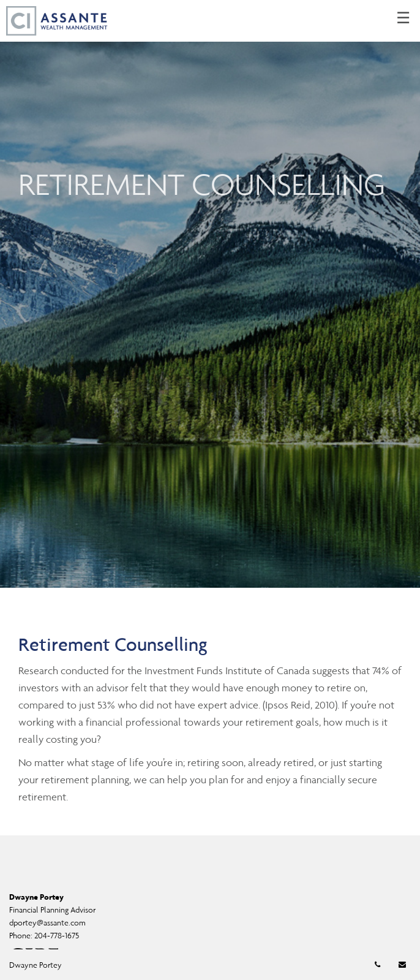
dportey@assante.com (47, 923)
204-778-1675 (57, 936)
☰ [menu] (403, 18)
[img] (210, 294)
